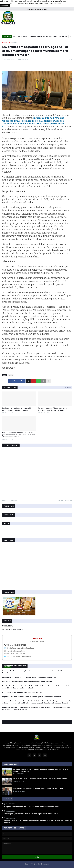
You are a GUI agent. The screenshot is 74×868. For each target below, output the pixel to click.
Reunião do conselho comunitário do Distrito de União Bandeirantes (40, 36)
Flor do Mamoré (44, 864)
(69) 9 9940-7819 (20, 645)
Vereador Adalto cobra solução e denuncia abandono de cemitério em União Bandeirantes (33, 672)
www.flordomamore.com (24, 657)
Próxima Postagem (64, 500)
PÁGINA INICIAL (7, 626)
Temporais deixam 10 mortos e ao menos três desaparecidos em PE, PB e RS (54, 409)
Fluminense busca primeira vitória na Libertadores (22, 692)
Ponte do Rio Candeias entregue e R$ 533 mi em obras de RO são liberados (18, 409)
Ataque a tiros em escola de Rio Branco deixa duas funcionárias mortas (32, 807)
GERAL (15, 43)
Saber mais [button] (57, 3)
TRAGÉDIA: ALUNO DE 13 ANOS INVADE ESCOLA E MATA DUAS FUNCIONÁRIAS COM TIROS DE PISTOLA (38, 822)
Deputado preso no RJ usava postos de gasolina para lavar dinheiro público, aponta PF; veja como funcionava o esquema (37, 708)
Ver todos (68, 387)
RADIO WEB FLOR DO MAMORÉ (13, 629)
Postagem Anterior (10, 500)
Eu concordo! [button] (5, 5)
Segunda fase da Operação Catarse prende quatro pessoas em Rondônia (31, 697)
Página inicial (7, 43)
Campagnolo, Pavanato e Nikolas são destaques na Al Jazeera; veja (31, 814)
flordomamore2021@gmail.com (23, 648)
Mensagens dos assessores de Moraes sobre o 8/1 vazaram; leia (27, 682)
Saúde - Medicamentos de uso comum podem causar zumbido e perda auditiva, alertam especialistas (19, 435)
